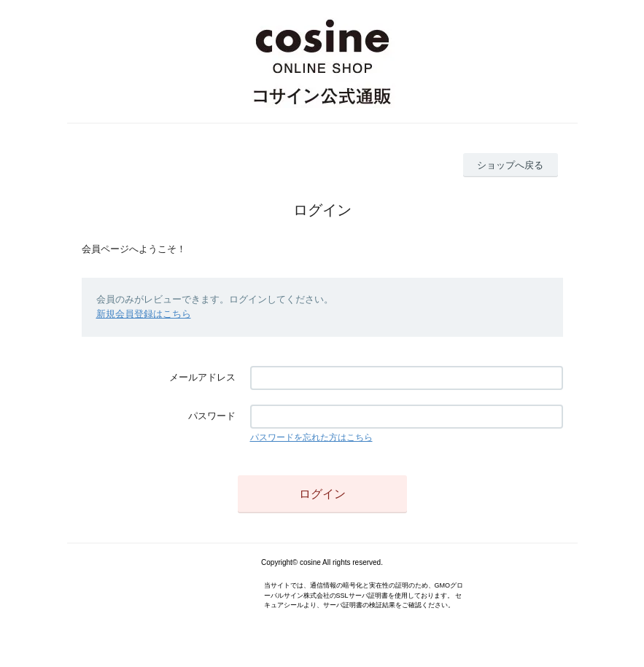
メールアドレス (202, 377)
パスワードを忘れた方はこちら (311, 437)
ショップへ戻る (510, 165)
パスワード (212, 416)
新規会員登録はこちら (144, 314)
